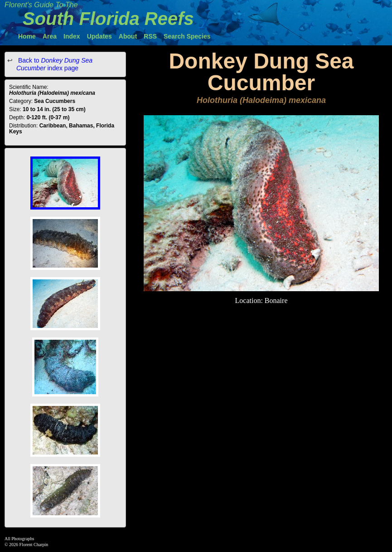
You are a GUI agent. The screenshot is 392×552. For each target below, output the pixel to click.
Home (27, 36)
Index (72, 36)
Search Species (187, 36)
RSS (150, 36)
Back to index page (54, 64)
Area (50, 36)
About (128, 36)
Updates (99, 36)
